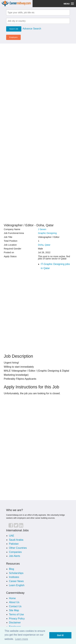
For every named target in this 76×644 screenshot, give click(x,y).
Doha (41, 245)
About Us (14, 602)
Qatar (48, 245)
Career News (16, 581)
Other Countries (18, 548)
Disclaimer (15, 623)
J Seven (42, 229)
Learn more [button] (21, 639)
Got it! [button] (60, 635)
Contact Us (15, 606)
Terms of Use (16, 614)
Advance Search (32, 29)
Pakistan (14, 544)
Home (12, 598)
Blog (12, 569)
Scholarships (16, 573)
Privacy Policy (17, 619)
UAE (12, 536)
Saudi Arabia (16, 540)
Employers (13, 37)
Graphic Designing (47, 233)
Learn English (17, 585)
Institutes (14, 577)
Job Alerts (15, 556)
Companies (15, 552)
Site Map (14, 610)
